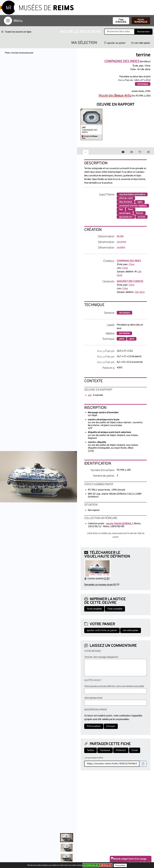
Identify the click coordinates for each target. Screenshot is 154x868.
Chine (132, 264)
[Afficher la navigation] (8, 21)
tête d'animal (126, 202)
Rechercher (143, 32)
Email (135, 750)
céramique (143, 84)
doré (132, 339)
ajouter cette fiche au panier (102, 631)
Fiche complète (115, 609)
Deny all (107, 865)
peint (122, 339)
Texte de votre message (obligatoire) (101, 657)
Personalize (121, 865)
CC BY (106, 579)
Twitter (91, 750)
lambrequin (125, 213)
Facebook (105, 750)
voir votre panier (141, 43)
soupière (121, 247)
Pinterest (121, 750)
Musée (141, 21)
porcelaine (124, 333)
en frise (142, 217)
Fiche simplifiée (94, 609)
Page (121, 21)
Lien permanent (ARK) (94, 758)
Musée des (115, 96)
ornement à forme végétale (133, 206)
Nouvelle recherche (81, 32)
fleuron (139, 213)
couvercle (121, 242)
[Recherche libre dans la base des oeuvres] (119, 32)
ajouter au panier (115, 43)
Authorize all (91, 865)
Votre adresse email (93, 698)
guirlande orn (126, 217)
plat (84, 127)
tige (121, 209)
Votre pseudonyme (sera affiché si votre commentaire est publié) (114, 686)
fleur (131, 209)
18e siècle (140, 292)
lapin (140, 202)
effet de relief (126, 198)
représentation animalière (132, 195)
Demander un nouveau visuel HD (100, 585)
